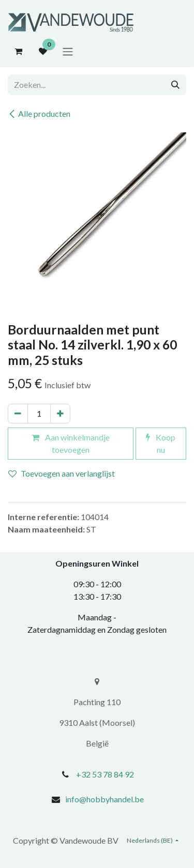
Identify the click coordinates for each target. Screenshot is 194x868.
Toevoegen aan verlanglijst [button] (62, 473)
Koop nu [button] (161, 443)
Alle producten (39, 113)
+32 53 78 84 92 (105, 774)
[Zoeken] (175, 85)
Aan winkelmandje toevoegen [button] (71, 443)
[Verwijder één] (18, 414)
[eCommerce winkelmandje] (18, 51)
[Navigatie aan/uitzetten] (68, 51)
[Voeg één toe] (60, 414)
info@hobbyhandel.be (105, 799)
